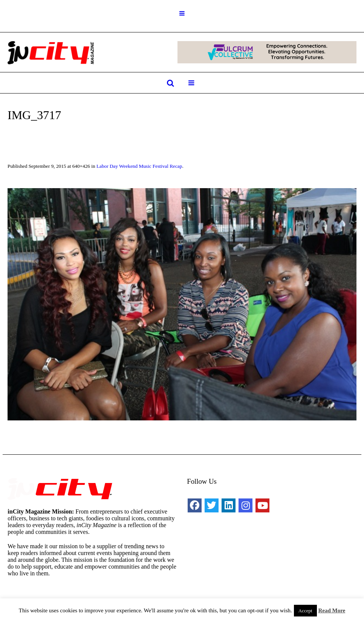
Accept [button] (305, 611)
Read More (332, 610)
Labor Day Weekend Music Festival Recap (139, 166)
